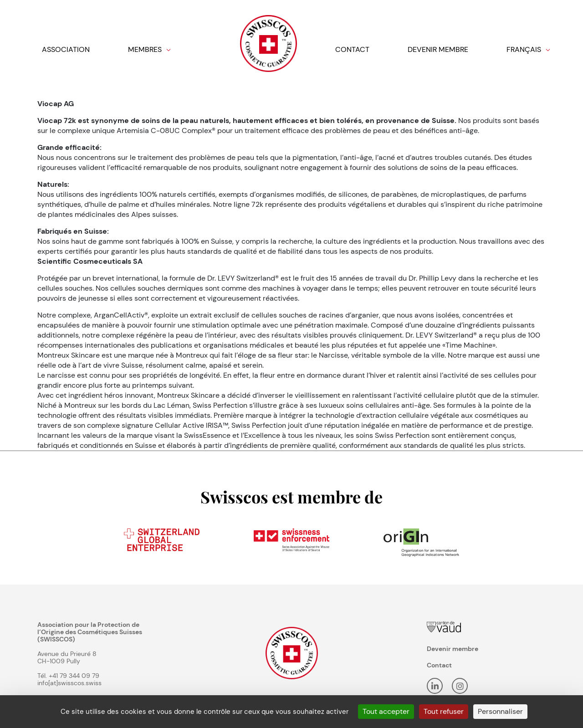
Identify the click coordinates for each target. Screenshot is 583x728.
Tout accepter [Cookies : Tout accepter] (386, 711)
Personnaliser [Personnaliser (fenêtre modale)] (500, 711)
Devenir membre (453, 649)
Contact (439, 665)
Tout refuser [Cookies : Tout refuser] (444, 711)
